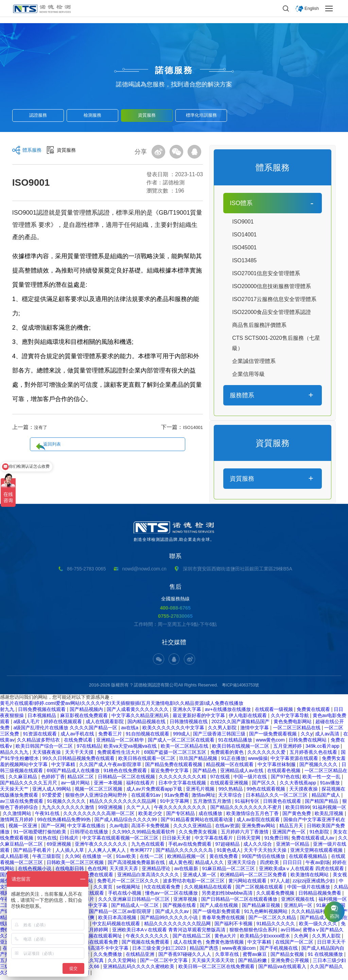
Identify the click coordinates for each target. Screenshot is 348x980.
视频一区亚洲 (23, 830)
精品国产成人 (327, 799)
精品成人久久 (210, 866)
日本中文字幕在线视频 (183, 787)
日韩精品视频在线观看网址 (94, 940)
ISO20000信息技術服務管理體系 (272, 286)
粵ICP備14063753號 (240, 689)
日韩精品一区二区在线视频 (127, 781)
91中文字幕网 (175, 805)
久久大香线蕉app (299, 787)
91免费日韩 (277, 842)
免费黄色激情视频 (225, 946)
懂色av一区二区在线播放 (172, 897)
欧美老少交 (151, 817)
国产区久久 (264, 787)
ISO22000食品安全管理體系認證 (272, 312)
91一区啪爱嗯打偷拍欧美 (40, 836)
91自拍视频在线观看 (148, 738)
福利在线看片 (141, 787)
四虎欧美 (270, 866)
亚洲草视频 (186, 903)
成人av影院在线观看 (259, 824)
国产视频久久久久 (319, 768)
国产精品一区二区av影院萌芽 (121, 915)
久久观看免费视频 (276, 897)
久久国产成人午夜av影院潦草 (111, 768)
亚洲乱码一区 (299, 909)
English (311, 9)
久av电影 (119, 830)
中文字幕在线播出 (87, 830)
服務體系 (242, 395)
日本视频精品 (42, 719)
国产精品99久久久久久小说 (170, 921)
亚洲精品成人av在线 (242, 775)
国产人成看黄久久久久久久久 (138, 713)
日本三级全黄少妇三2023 (160, 952)
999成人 (182, 738)
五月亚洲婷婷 (288, 750)
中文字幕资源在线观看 (295, 762)
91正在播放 (233, 762)
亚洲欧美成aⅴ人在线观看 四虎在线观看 (302, 873)
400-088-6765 (176, 608)
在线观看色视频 (284, 775)
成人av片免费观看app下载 (155, 793)
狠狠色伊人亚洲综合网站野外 (97, 799)
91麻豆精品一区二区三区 (229, 873)
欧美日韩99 (298, 811)
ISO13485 (244, 260)
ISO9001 (243, 222)
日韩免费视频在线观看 (42, 713)
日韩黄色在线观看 (283, 805)
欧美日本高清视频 (118, 921)
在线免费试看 (79, 744)
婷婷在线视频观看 (64, 726)
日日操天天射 (177, 842)
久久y (307, 738)
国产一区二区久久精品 (273, 921)
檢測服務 (92, 113)
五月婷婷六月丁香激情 (245, 836)
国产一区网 (53, 830)
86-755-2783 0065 (86, 569)
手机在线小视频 (125, 897)
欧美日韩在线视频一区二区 (241, 750)
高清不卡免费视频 (151, 830)
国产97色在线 (285, 781)
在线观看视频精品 (309, 860)
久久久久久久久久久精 (183, 781)
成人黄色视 (180, 866)
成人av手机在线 (78, 738)
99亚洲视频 (111, 811)
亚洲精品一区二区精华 (121, 744)
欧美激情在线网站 (310, 879)
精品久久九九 (15, 756)
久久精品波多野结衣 (39, 744)
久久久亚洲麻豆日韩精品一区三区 (135, 903)
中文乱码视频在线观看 (117, 928)
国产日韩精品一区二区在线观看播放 (240, 903)
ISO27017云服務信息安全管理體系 (274, 299)
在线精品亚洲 (141, 958)
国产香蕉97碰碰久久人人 (185, 958)
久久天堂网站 (123, 964)
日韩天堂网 (249, 842)
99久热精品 (231, 793)
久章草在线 (228, 958)
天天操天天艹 (15, 793)
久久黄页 (104, 891)
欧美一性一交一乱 (322, 781)
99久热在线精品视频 (36, 977)
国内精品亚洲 (75, 977)
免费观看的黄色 (228, 756)
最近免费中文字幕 (170, 775)
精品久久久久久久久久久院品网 (123, 805)
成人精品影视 (15, 860)
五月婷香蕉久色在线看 (314, 756)
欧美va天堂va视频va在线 (131, 750)
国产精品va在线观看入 (283, 970)
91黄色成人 (229, 854)
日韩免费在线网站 (308, 744)
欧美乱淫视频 (330, 817)
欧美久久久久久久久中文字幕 (174, 732)
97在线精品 (89, 750)
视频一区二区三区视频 (99, 793)
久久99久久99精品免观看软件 (144, 836)
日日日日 (293, 866)
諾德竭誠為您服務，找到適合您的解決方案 (174, 84)
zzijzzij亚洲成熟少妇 (314, 885)
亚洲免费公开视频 (291, 964)
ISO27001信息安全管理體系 (266, 273)
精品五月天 (292, 830)
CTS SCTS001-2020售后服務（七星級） (276, 343)
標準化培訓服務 (201, 113)
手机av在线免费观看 (190, 848)
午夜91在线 (48, 817)
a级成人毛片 (27, 726)
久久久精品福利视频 (313, 915)
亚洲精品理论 (157, 873)
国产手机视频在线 (279, 952)
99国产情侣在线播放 (264, 860)
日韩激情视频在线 (189, 726)
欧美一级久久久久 (319, 928)
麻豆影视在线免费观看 (85, 719)
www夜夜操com (239, 952)
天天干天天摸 (80, 756)
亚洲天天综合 (242, 866)
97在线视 (220, 781)
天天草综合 (231, 799)
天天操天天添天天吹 (214, 964)
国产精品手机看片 (33, 854)
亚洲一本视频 (109, 787)
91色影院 (320, 836)
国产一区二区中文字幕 (164, 964)
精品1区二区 (81, 781)
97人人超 (280, 885)
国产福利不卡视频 (234, 928)
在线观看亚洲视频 (230, 787)
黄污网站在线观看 (248, 885)
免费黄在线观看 (314, 713)
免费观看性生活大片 (119, 756)
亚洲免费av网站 (259, 830)
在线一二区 (152, 860)
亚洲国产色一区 (290, 836)
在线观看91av (146, 799)
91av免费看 (177, 799)
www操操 (258, 762)
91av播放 (331, 787)
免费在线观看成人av (314, 842)
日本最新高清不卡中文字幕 (101, 952)
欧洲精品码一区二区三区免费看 (254, 879)
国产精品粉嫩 (253, 964)
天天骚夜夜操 (47, 756)
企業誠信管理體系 (254, 361)
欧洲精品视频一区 (187, 860)
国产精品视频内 (87, 713)
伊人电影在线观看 (248, 719)
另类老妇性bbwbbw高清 (228, 897)
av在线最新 (187, 873)
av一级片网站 (76, 787)
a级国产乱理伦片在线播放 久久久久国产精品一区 (66, 732)
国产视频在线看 (180, 909)
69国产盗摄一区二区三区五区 (176, 756)
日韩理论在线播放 (90, 836)
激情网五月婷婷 (17, 824)
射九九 (8, 713)
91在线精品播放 (236, 744)
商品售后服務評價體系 (259, 325)
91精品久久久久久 (276, 928)
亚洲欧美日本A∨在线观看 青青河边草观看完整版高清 (169, 934)
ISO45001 (244, 247)
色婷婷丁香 (53, 781)
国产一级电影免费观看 (217, 915)
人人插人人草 (70, 854)
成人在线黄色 (188, 946)
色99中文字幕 (93, 909)
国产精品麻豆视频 (262, 909)
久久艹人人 (139, 811)
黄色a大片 (226, 940)
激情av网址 (204, 799)
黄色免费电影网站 (293, 726)
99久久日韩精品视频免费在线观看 (79, 762)
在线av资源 (227, 830)
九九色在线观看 (149, 848)
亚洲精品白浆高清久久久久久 (149, 879)
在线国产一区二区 (295, 946)
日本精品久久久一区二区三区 (277, 799)
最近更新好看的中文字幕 (199, 719)
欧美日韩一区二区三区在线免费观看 (217, 970)
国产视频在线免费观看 (146, 946)
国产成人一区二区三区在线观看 (182, 744)
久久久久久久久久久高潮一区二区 (100, 817)
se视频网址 (129, 891)
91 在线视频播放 (326, 958)
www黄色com (271, 744)
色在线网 (97, 873)
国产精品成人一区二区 (136, 909)
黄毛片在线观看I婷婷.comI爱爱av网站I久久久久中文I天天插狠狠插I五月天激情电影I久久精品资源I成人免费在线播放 (122, 707)
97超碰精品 (228, 848)
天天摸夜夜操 (304, 793)
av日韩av (291, 934)
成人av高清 (328, 738)
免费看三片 (111, 738)
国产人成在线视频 (220, 909)
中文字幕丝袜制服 (277, 768)
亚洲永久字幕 (188, 713)
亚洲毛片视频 (201, 793)
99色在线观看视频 (267, 793)
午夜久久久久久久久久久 (181, 811)
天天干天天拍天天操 (266, 854)
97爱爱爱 (52, 799)
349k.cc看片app (323, 750)
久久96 (72, 860)
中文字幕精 (64, 768)
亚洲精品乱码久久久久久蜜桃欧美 (139, 970)
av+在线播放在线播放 (229, 713)
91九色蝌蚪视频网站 (266, 915)
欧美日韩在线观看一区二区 (147, 762)
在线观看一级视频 (275, 713)
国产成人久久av (173, 915)
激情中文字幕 (255, 732)
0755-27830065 (175, 617)
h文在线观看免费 (163, 891)
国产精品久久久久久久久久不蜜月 (247, 811)
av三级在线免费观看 (22, 805)
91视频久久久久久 (67, 805)
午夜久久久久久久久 (148, 940)
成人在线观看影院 (105, 726)
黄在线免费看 (224, 860)
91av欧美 (126, 860)
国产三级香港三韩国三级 (220, 738)
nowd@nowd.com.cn (144, 569)
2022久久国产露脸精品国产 (241, 726)
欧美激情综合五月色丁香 (253, 817)
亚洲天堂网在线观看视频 (317, 854)
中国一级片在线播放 (309, 891)
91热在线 (47, 842)
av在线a (130, 732)
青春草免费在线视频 (224, 921)
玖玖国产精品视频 (199, 762)
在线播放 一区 (98, 860)
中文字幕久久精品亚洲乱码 (141, 719)
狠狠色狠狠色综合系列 (254, 934)
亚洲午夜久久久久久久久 (102, 848)
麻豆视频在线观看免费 (95, 946)
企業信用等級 (248, 374)
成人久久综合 (258, 848)
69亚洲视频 (59, 848)
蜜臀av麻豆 (255, 958)
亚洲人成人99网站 (52, 793)
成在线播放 (211, 817)
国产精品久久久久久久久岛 (185, 854)
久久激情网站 (18, 817)
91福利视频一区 (329, 811)
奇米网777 (142, 854)
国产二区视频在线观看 (260, 891)
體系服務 (33, 152)
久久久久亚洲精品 (193, 830)
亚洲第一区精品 (293, 848)
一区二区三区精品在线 (297, 732)
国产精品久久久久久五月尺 (29, 787)
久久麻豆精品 (23, 781)
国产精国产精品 (322, 805)
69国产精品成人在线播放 (74, 775)
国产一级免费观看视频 (274, 738)
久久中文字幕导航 (291, 719)
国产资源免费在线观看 (90, 879)
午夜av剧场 (318, 866)
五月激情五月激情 (213, 805)
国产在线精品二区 (192, 940)
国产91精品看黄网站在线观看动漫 (197, 824)
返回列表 (112, 427)
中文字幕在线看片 (214, 842)
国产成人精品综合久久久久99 (126, 824)
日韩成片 (70, 842)
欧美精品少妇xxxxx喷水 (266, 940)
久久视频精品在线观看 (209, 891)
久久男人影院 (223, 732)
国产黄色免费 (297, 817)
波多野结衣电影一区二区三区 (194, 885)
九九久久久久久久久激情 (69, 811)
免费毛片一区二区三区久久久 (129, 885)
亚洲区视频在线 (298, 903)
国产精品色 (205, 775)
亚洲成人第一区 (200, 879)
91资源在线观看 (40, 738)
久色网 (302, 940)
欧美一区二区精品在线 (185, 750)
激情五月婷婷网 (92, 934)
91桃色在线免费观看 (126, 775)
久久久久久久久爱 (267, 756)
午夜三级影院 (47, 860)
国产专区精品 (181, 817)
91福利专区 (248, 805)
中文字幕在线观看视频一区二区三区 (121, 842)
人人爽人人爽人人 (107, 854)
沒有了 (42, 427)
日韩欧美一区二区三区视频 (76, 866)
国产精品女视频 (288, 958)
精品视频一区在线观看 (230, 768)
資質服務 (147, 113)
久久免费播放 (108, 958)
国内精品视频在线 (147, 726)
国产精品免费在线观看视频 (174, 768)
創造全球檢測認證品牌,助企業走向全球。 (174, 531)
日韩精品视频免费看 (320, 897)
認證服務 (38, 113)
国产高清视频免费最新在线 (137, 866)
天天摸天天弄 (124, 873)
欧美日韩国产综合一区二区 (45, 750)
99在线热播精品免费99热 (64, 824)
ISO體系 (241, 203)
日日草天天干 (331, 946)
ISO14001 (191, 427)
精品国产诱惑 (205, 952)
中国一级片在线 (251, 781)
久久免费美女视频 (198, 836)
